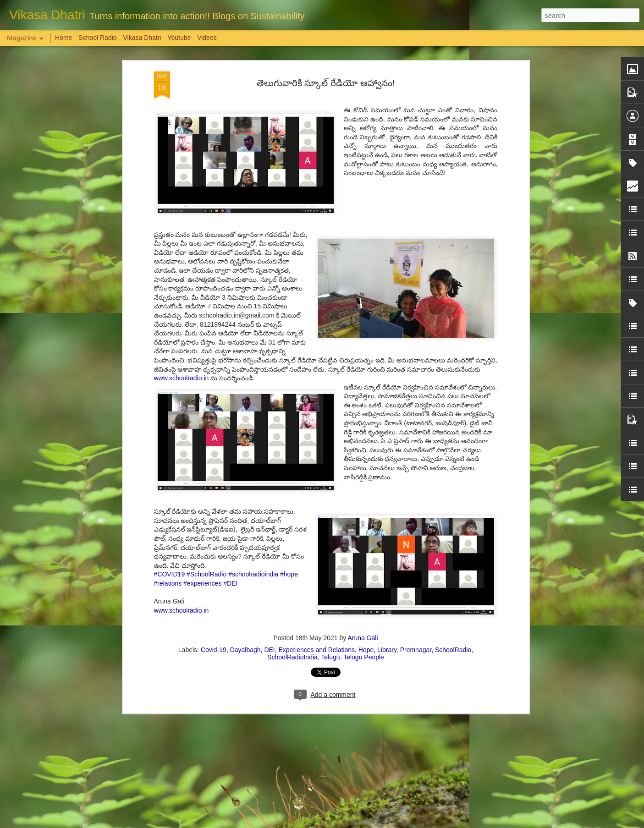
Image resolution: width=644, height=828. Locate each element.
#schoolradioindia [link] (253, 574)
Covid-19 (214, 650)
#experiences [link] (202, 583)
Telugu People (364, 657)
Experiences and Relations (317, 650)
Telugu (330, 657)
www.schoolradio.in (182, 378)
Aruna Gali (363, 638)
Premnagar (416, 650)
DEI (232, 583)
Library (387, 650)
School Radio (97, 38)
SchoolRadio (453, 650)
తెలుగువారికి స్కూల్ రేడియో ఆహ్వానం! (326, 83)
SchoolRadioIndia (292, 657)
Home (63, 38)
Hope (366, 650)
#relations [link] (168, 583)
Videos (207, 38)
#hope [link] (289, 574)
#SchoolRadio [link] (206, 574)
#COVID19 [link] (170, 574)
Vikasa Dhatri (142, 38)
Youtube (179, 38)
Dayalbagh (245, 650)
